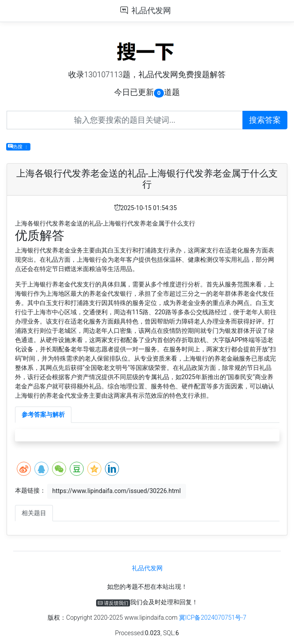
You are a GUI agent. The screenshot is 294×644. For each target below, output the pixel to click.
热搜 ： (18, 147)
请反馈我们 (113, 603)
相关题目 (34, 513)
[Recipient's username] (125, 120)
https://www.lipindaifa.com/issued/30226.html (116, 491)
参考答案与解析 (43, 414)
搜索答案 (265, 120)
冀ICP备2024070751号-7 (213, 618)
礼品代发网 (151, 11)
